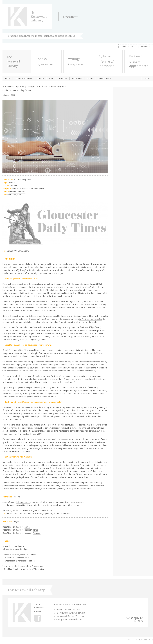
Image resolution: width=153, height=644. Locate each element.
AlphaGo (37, 533)
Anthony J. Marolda (17, 192)
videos (131, 640)
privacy (38, 611)
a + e (51, 78)
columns (13, 186)
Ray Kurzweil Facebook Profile (38, 618)
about (37, 604)
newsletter (146, 46)
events (90, 78)
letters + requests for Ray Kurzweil (70, 604)
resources (63, 78)
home (8, 78)
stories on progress (24, 78)
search (147, 78)
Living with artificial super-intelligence (28, 189)
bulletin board (105, 78)
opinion (12, 183)
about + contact (128, 46)
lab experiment (23, 502)
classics (40, 78)
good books (77, 78)
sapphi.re (137, 618)
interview (24, 510)
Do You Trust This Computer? (91, 319)
